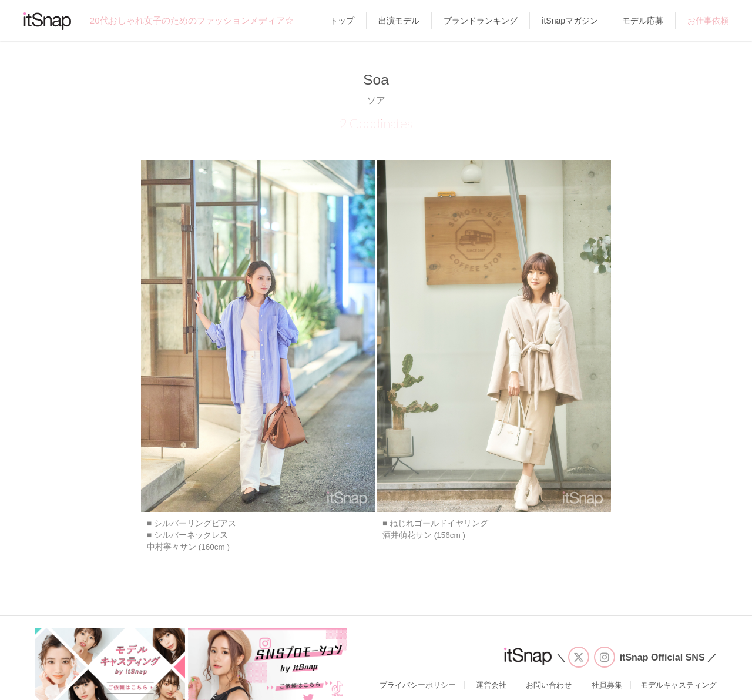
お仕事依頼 (708, 21)
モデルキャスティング (679, 685)
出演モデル (399, 21)
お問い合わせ (549, 685)
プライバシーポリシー (418, 685)
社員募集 (607, 685)
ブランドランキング (481, 21)
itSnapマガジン (570, 21)
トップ (342, 21)
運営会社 (491, 685)
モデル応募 (643, 21)
